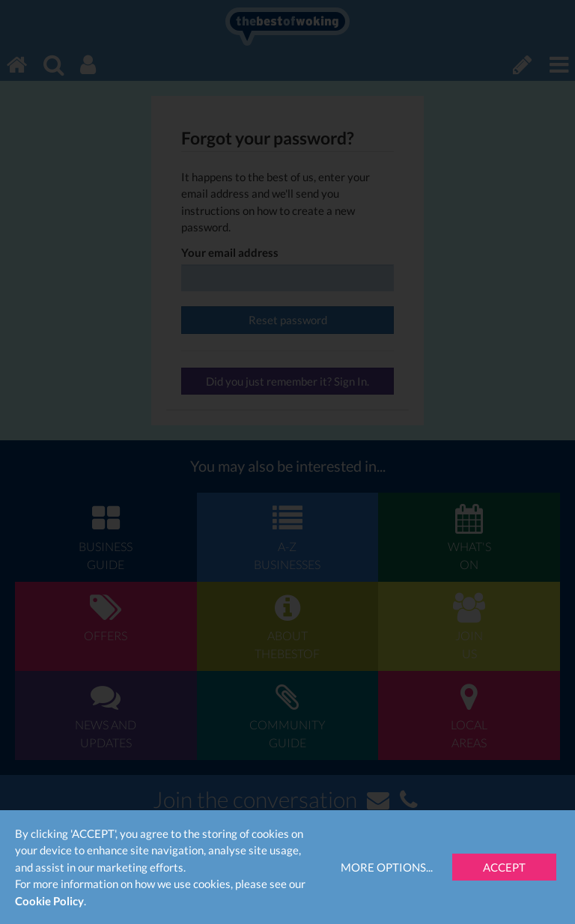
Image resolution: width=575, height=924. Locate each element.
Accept (504, 867)
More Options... (387, 867)
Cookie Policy (49, 901)
